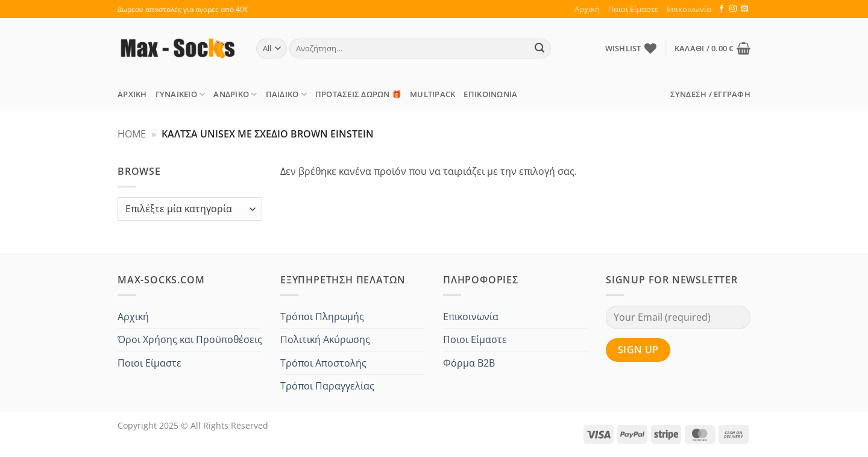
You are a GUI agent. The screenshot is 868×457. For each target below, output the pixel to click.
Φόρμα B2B (469, 363)
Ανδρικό (235, 94)
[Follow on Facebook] (722, 9)
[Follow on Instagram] (733, 9)
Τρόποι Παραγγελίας (327, 386)
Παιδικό (286, 94)
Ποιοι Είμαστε (633, 9)
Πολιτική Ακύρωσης (325, 339)
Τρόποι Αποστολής (323, 363)
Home (132, 134)
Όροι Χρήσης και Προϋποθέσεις (190, 339)
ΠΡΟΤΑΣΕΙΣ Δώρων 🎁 (358, 94)
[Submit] (540, 49)
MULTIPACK (432, 94)
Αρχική (587, 9)
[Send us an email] (744, 9)
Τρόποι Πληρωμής (322, 317)
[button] (712, 48)
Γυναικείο (181, 94)
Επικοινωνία (689, 9)
